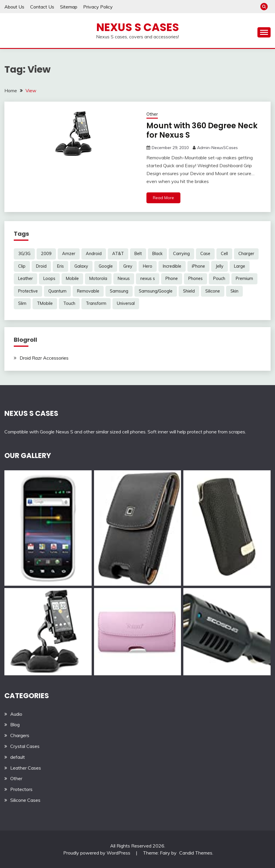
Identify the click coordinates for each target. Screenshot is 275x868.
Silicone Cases (25, 800)
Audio (16, 714)
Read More (163, 198)
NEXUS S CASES (31, 413)
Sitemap (69, 7)
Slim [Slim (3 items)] (22, 303)
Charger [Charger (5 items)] (246, 254)
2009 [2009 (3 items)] (46, 254)
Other (152, 114)
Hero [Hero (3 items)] (148, 266)
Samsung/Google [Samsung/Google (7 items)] (156, 291)
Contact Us (42, 7)
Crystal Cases (25, 746)
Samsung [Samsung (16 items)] (119, 291)
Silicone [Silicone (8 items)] (213, 291)
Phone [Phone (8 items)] (172, 278)
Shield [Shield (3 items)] (189, 291)
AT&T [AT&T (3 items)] (118, 254)
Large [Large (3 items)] (240, 266)
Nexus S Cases (138, 27)
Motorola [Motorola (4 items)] (98, 278)
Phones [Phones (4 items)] (195, 278)
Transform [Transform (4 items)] (96, 303)
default (18, 757)
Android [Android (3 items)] (94, 254)
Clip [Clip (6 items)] (22, 266)
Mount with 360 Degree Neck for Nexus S (202, 130)
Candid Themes (196, 853)
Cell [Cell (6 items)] (224, 254)
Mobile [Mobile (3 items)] (72, 278)
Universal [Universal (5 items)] (126, 303)
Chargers (20, 735)
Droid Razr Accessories (44, 358)
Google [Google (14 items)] (106, 266)
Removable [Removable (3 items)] (88, 291)
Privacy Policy (98, 7)
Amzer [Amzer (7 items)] (69, 254)
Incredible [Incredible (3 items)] (172, 266)
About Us (14, 7)
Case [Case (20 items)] (205, 254)
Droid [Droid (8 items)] (41, 266)
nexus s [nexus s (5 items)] (148, 278)
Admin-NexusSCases (217, 148)
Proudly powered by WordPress (97, 853)
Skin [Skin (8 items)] (234, 291)
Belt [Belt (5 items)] (138, 254)
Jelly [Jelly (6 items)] (220, 266)
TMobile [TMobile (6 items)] (45, 303)
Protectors (21, 789)
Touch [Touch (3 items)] (69, 303)
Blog (15, 725)
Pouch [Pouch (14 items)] (219, 278)
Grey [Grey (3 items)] (128, 266)
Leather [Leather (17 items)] (25, 278)
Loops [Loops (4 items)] (49, 278)
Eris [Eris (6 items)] (60, 266)
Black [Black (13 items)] (157, 254)
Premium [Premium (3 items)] (244, 278)
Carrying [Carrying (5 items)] (181, 254)
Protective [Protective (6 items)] (28, 291)
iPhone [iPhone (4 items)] (198, 266)
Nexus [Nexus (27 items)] (124, 278)
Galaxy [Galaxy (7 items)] (81, 266)
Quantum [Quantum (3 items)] (57, 291)
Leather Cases (26, 768)
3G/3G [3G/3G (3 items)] (24, 254)
